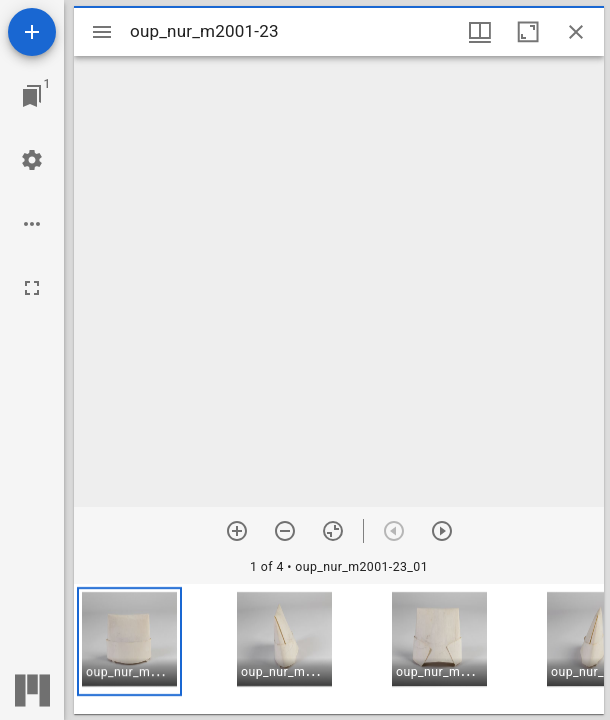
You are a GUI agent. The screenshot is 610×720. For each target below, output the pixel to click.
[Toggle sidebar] (102, 32)
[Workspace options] (32, 224)
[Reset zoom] (333, 531)
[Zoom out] (285, 531)
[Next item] (442, 531)
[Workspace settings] (32, 160)
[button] (129, 641)
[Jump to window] (32, 96)
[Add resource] (32, 32)
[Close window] (576, 32)
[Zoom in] (237, 531)
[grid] (339, 649)
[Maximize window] (528, 32)
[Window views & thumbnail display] (480, 32)
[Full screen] (32, 288)
